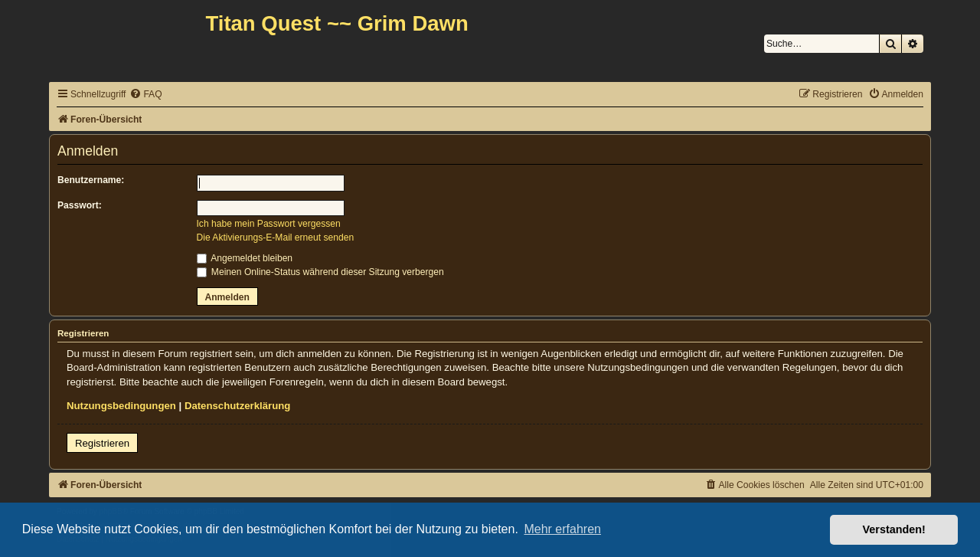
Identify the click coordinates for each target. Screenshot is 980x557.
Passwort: (80, 205)
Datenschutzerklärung (238, 406)
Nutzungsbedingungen (121, 406)
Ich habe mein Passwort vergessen (269, 224)
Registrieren (102, 443)
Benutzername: (91, 180)
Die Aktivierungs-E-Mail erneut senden (276, 238)
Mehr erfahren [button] (562, 529)
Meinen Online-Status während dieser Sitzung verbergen (320, 272)
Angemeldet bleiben (245, 258)
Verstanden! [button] (894, 529)
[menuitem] (145, 95)
